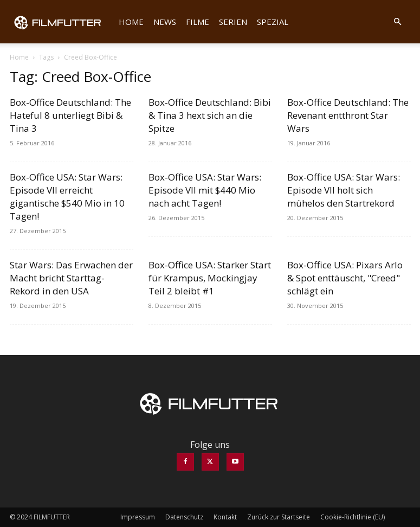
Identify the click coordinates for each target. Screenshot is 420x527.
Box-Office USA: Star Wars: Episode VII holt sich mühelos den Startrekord (344, 190)
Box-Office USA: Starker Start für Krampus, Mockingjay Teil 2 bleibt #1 (210, 278)
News (165, 22)
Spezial (273, 22)
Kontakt (225, 517)
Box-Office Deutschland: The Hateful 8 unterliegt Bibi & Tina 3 (70, 115)
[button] (398, 22)
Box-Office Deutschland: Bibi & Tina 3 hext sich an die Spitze (210, 115)
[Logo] (62, 22)
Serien (233, 22)
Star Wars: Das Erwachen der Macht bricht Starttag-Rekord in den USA (71, 278)
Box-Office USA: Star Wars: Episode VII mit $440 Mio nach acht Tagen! (205, 190)
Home (131, 22)
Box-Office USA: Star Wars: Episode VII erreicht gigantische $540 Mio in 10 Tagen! (67, 197)
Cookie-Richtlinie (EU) (353, 517)
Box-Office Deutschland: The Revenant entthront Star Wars (348, 115)
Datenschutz (184, 517)
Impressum (138, 517)
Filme (198, 22)
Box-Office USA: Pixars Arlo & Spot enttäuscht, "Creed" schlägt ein (345, 278)
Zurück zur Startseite (279, 517)
